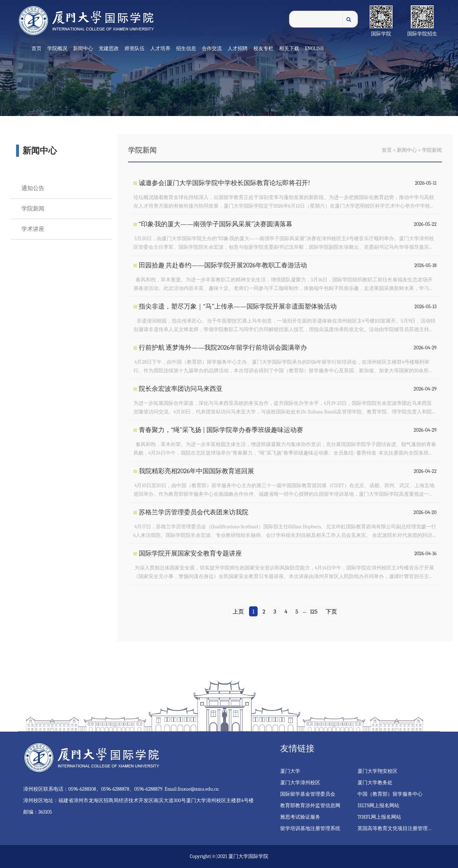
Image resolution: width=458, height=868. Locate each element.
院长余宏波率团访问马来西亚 (181, 389)
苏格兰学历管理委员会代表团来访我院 (194, 512)
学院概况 (57, 49)
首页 (36, 49)
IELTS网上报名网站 (378, 806)
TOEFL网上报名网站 (379, 817)
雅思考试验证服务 (300, 817)
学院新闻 (33, 209)
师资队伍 (135, 49)
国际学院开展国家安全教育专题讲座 (190, 554)
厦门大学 (290, 771)
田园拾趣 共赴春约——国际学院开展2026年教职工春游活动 (223, 265)
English (314, 49)
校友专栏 (263, 49)
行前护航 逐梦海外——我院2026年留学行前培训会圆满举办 (223, 348)
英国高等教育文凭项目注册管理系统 (398, 828)
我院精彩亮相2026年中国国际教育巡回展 (197, 471)
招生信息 (186, 49)
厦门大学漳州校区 (300, 783)
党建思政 (109, 49)
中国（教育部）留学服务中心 (390, 794)
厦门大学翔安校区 (377, 771)
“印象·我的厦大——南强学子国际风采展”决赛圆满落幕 (216, 224)
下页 (331, 612)
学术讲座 (33, 229)
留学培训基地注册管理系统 (310, 828)
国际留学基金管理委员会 (308, 794)
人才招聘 (238, 49)
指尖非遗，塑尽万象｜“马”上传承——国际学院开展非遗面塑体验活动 (238, 307)
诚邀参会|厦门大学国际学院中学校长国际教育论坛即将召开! (225, 183)
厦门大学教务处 (375, 783)
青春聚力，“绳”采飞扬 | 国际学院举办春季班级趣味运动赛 (221, 430)
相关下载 (289, 49)
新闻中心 (83, 49)
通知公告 (33, 188)
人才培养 (160, 49)
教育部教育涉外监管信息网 (310, 806)
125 (314, 612)
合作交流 (212, 49)
